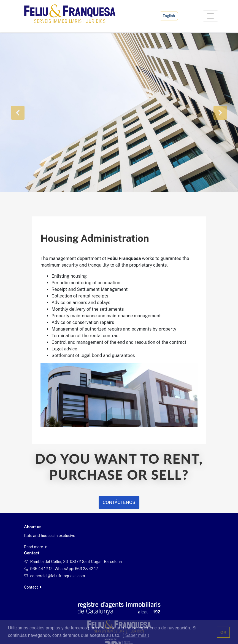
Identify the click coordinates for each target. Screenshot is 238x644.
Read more (35, 547)
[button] (18, 113)
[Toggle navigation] (210, 16)
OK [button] (223, 632)
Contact (33, 587)
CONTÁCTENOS (119, 502)
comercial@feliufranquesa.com (57, 576)
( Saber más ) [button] (136, 635)
